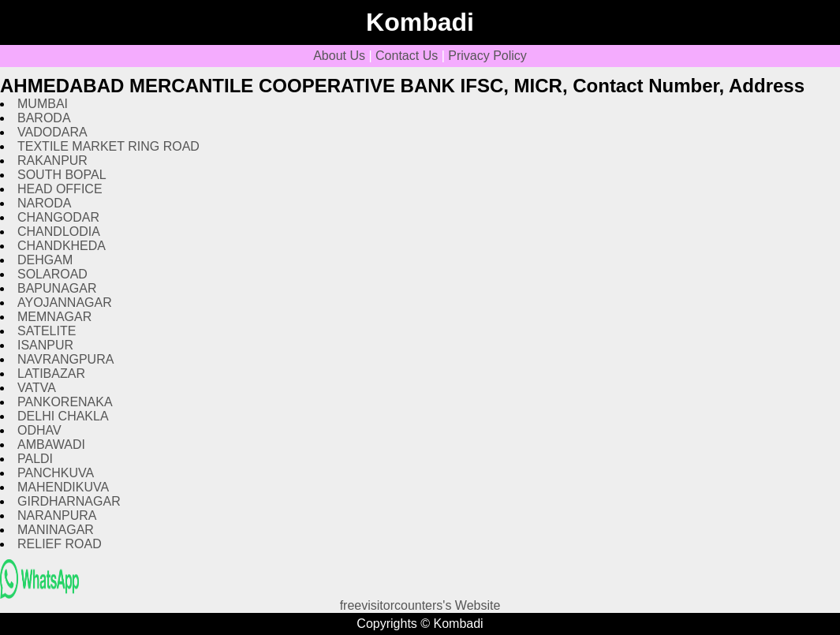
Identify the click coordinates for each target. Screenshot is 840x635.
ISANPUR (45, 345)
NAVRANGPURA (65, 359)
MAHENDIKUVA (63, 487)
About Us (339, 56)
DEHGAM (45, 260)
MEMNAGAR (54, 317)
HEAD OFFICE (60, 189)
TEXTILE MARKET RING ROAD (108, 146)
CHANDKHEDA (62, 246)
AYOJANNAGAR (65, 303)
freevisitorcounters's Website (420, 605)
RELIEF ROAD (60, 544)
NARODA (44, 203)
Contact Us (407, 56)
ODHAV (39, 430)
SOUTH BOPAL (62, 175)
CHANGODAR (58, 217)
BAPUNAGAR (57, 288)
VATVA (37, 388)
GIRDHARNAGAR (69, 501)
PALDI (35, 459)
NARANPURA (57, 515)
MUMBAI (43, 104)
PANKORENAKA (65, 402)
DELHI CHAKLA (63, 416)
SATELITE (47, 331)
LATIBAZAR (51, 374)
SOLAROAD (52, 274)
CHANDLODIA (59, 232)
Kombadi (420, 22)
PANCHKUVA (56, 473)
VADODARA (52, 132)
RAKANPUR (52, 161)
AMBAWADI (51, 444)
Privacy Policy (487, 56)
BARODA (44, 118)
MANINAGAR (56, 530)
